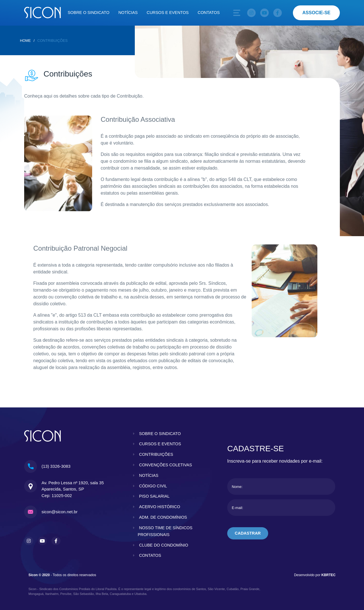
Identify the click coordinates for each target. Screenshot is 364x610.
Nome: (237, 487)
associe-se (316, 13)
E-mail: (237, 508)
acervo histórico (160, 507)
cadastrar (248, 533)
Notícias (128, 13)
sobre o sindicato (160, 434)
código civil (153, 486)
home (25, 41)
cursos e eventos (160, 444)
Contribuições (52, 41)
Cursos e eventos (168, 13)
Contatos (209, 13)
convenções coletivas (166, 465)
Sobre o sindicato (89, 13)
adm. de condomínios (163, 517)
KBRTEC (328, 575)
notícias (149, 475)
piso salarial (154, 496)
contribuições (156, 454)
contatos (150, 555)
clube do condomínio (164, 545)
